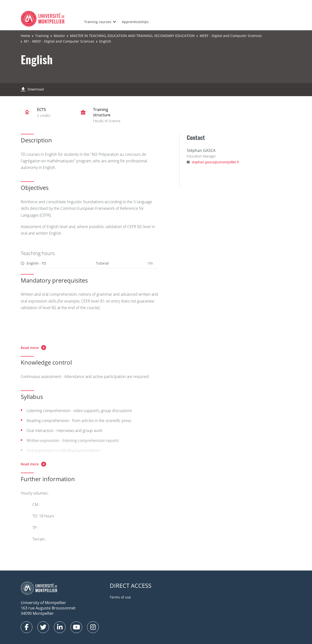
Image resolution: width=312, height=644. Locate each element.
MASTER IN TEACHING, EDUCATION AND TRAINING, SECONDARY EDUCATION (132, 36)
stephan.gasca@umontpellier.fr (215, 162)
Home (25, 36)
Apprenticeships (135, 22)
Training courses (98, 22)
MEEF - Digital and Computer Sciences (231, 36)
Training (42, 36)
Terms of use (120, 597)
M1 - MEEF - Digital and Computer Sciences (59, 41)
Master (59, 36)
